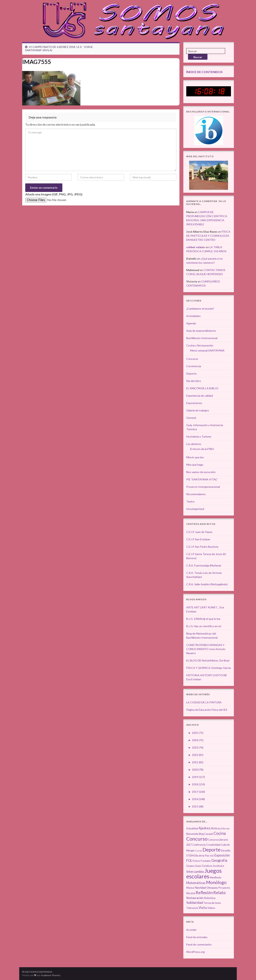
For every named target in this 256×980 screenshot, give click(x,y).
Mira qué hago (195, 465)
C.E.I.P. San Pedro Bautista (202, 547)
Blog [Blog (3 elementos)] (201, 834)
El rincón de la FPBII (202, 449)
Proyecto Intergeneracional (203, 487)
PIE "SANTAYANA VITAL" (202, 479)
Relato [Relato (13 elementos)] (219, 893)
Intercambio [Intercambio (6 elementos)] (195, 872)
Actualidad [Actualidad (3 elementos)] (192, 828)
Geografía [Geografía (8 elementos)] (219, 860)
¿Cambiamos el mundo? (200, 309)
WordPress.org (195, 952)
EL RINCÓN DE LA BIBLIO (202, 388)
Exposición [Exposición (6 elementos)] (222, 855)
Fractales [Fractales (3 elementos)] (206, 861)
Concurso (192, 359)
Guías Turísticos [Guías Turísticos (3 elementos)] (204, 866)
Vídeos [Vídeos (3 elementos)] (211, 908)
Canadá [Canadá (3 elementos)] (209, 834)
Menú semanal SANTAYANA (207, 350)
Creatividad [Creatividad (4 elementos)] (213, 845)
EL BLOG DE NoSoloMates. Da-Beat (208, 660)
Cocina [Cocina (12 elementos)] (220, 833)
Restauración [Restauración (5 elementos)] (195, 898)
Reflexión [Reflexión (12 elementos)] (204, 892)
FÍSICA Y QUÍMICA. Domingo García (209, 668)
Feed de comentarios (199, 944)
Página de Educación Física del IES (207, 710)
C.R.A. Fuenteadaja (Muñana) (204, 565)
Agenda (191, 323)
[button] (51, 88)
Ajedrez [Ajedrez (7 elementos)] (204, 828)
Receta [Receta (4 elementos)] (191, 893)
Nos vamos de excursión (201, 472)
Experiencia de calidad (200, 396)
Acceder (191, 930)
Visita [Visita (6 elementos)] (203, 908)
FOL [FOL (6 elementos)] (189, 861)
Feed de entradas (197, 937)
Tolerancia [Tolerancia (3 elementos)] (192, 908)
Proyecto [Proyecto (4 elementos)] (224, 888)
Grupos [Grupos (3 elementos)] (190, 866)
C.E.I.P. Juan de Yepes (199, 532)
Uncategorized (195, 509)
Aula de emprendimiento (201, 331)
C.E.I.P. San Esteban (198, 539)
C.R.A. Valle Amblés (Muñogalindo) (207, 584)
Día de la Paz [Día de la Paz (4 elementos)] (202, 855)
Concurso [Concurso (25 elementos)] (197, 839)
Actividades (193, 316)
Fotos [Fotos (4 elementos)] (196, 861)
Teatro (190, 501)
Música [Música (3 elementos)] (190, 888)
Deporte (191, 373)
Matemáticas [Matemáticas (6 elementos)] (196, 883)
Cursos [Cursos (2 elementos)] (199, 851)
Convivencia (194, 366)
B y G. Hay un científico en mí (204, 626)
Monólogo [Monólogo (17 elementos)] (216, 882)
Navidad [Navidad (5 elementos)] (200, 888)
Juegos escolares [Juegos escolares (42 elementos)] (204, 873)
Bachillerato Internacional (202, 338)
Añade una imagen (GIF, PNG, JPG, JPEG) (54, 194)
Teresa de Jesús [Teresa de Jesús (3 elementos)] (212, 903)
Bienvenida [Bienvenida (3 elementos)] (192, 834)
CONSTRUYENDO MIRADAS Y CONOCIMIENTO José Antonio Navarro (206, 649)
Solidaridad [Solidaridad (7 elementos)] (195, 903)
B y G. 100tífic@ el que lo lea (203, 619)
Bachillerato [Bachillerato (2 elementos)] (223, 828)
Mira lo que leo (195, 457)
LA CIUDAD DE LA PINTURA (204, 702)
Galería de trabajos (198, 410)
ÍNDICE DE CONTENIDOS (204, 72)
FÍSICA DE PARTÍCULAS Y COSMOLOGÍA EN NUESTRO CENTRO (208, 236)
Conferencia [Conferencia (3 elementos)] (199, 845)
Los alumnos (194, 444)
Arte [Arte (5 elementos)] (214, 828)
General (191, 418)
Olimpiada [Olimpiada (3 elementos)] (212, 888)
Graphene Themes (51, 975)
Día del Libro (194, 381)
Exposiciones (194, 403)
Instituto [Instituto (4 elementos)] (219, 866)
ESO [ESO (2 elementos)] (212, 856)
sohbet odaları (196, 247)
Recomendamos (196, 494)
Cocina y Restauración (200, 345)
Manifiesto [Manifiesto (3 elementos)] (216, 878)
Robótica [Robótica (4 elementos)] (210, 898)
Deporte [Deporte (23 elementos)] (212, 850)
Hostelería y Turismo (199, 436)
